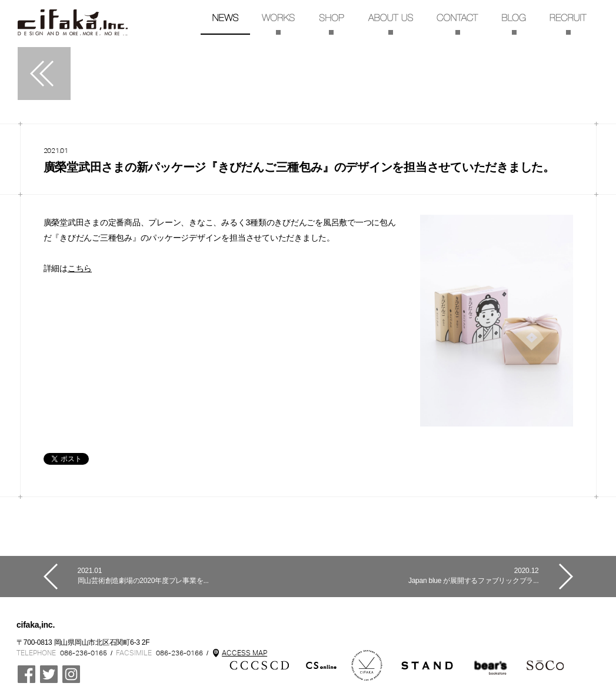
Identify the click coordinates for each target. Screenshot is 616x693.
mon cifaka (322, 665)
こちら (80, 268)
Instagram (71, 674)
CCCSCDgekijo (491, 665)
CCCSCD (259, 665)
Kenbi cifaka (367, 665)
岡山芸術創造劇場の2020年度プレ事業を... (193, 576)
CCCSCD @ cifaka (49, 674)
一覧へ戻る (44, 74)
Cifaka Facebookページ (26, 674)
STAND (427, 665)
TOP (73, 22)
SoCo (545, 665)
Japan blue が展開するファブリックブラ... (424, 576)
